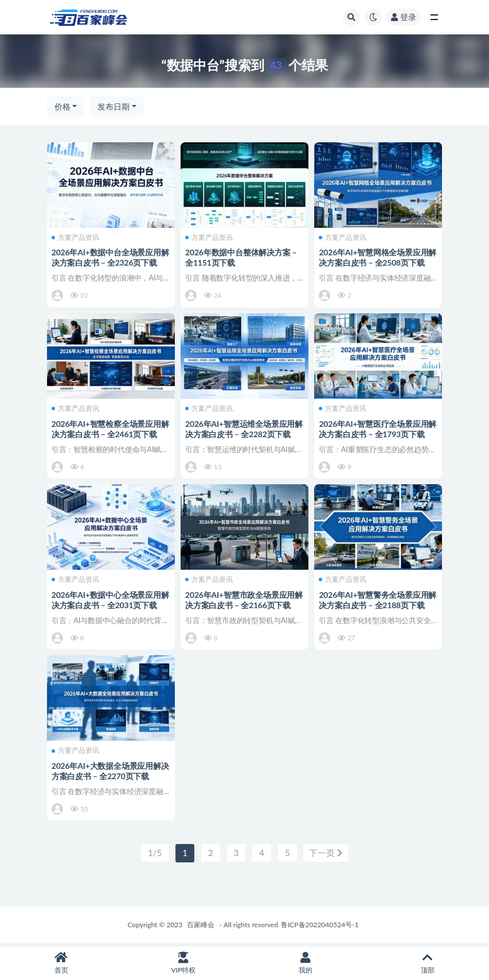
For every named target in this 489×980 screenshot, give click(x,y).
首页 (61, 963)
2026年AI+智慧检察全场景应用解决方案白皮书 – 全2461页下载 (109, 429)
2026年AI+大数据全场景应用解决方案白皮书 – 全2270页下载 (107, 773)
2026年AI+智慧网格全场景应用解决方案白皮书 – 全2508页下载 (377, 257)
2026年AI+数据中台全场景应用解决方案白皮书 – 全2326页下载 (109, 257)
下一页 (326, 855)
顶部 (428, 963)
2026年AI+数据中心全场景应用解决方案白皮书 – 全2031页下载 (109, 600)
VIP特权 (183, 963)
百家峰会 (201, 927)
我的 (306, 963)
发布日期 (114, 106)
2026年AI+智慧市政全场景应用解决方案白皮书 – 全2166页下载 (243, 600)
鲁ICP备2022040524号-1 (320, 927)
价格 (62, 106)
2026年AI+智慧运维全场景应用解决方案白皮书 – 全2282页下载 (243, 429)
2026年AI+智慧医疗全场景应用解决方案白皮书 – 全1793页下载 (377, 429)
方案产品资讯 (77, 237)
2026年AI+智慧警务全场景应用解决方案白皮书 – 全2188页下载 (377, 600)
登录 (404, 17)
